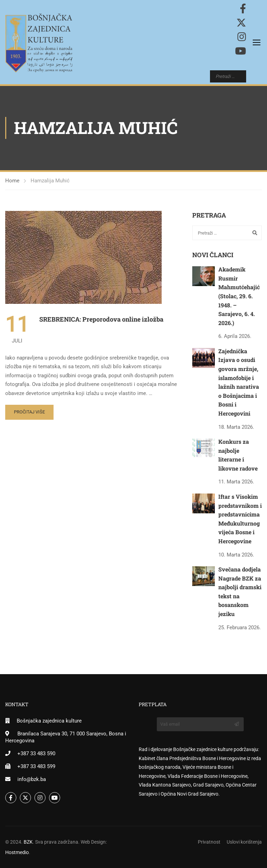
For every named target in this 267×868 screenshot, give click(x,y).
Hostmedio (17, 852)
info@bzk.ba (32, 779)
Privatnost (209, 842)
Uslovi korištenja (244, 842)
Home (12, 181)
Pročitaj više (29, 412)
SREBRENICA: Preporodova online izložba (101, 319)
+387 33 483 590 (36, 753)
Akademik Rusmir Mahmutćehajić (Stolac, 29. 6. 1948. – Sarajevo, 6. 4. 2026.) (239, 296)
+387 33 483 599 (36, 766)
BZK (28, 842)
